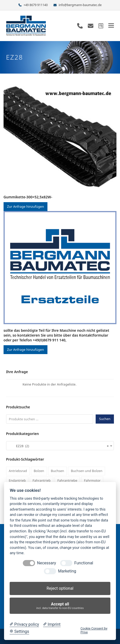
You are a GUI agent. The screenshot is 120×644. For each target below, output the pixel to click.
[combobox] (60, 446)
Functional (84, 563)
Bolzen (39, 471)
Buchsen (57, 471)
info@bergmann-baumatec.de (80, 5)
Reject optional (60, 588)
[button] (111, 25)
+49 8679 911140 (36, 5)
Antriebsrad (18, 471)
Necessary (47, 563)
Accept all (60, 606)
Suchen (105, 419)
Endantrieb (17, 480)
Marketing (67, 571)
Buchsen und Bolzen (87, 471)
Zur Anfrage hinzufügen (26, 206)
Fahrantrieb (41, 480)
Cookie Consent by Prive (94, 630)
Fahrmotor (92, 480)
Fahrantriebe (67, 480)
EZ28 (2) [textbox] (59, 446)
